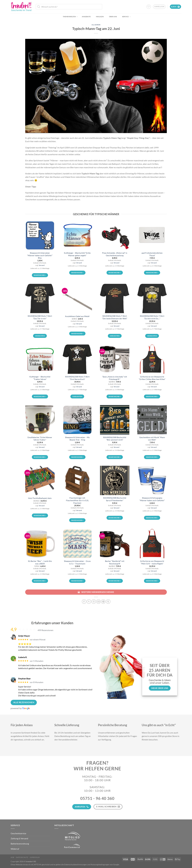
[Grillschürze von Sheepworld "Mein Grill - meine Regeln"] (152, 544)
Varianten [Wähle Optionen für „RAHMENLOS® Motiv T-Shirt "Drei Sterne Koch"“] (77, 396)
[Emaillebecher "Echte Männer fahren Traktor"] (40, 420)
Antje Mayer (24, 636)
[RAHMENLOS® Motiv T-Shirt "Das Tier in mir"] (40, 298)
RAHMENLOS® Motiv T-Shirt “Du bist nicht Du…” (152, 317)
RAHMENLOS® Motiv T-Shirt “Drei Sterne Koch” (77, 378)
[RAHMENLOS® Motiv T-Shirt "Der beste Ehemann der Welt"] (115, 298)
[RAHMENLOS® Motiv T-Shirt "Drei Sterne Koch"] (77, 359)
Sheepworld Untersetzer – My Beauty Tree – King (77, 439)
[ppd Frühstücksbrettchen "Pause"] (152, 235)
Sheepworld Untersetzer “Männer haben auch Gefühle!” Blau (40, 255)
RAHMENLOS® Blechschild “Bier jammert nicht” (115, 439)
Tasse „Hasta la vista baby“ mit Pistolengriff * (115, 378)
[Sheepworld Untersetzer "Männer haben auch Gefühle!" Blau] (40, 235)
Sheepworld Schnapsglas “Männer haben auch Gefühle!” (152, 499)
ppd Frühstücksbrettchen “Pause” (152, 254)
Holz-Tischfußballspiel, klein (40, 498)
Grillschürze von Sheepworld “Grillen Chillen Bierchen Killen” (152, 378)
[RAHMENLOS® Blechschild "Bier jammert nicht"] (115, 420)
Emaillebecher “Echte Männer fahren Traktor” (40, 439)
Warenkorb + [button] (40, 275)
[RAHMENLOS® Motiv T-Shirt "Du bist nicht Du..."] (152, 298)
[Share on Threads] (94, 602)
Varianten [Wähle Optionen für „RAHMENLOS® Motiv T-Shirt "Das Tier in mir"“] (40, 336)
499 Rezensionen (45, 630)
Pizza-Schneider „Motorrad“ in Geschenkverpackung (115, 254)
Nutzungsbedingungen (100, 864)
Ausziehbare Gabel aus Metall (77, 316)
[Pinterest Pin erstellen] (103, 602)
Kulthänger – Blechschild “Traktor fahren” (40, 378)
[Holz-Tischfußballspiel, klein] (40, 480)
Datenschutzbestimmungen (75, 864)
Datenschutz (22, 857)
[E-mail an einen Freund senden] (98, 602)
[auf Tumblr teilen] (108, 602)
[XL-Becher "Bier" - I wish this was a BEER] (40, 544)
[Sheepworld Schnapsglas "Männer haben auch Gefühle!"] (152, 480)
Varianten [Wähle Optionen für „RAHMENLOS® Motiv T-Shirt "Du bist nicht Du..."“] (152, 336)
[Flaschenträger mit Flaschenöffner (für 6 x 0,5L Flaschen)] (77, 480)
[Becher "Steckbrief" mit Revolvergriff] (115, 544)
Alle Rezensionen (24, 702)
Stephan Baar (24, 678)
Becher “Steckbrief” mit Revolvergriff (115, 562)
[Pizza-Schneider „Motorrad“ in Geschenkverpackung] (115, 235)
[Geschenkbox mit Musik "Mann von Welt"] (152, 420)
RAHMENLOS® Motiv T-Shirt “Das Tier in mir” (40, 317)
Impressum (35, 857)
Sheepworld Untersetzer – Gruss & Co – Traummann (77, 562)
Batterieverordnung (20, 844)
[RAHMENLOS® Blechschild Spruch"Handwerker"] (115, 480)
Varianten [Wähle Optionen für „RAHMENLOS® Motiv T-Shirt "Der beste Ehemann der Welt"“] (115, 336)
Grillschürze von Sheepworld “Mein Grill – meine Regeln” (152, 562)
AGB (12, 857)
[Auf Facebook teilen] (84, 602)
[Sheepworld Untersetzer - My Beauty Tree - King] (77, 420)
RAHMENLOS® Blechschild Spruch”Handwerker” (115, 499)
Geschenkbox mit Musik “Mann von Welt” (152, 439)
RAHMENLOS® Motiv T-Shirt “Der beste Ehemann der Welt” (115, 317)
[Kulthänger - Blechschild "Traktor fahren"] (40, 359)
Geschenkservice (18, 833)
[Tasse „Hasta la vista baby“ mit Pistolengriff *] (115, 359)
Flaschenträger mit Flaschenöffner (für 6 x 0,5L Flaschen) (77, 500)
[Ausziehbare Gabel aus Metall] (77, 298)
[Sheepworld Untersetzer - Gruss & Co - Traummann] (77, 544)
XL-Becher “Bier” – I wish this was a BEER (40, 562)
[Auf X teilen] (89, 602)
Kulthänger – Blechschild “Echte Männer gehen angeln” (77, 254)
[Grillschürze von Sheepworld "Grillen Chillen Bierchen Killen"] (152, 359)
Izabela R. (23, 657)
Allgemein (96, 25)
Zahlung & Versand (19, 838)
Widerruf (15, 849)
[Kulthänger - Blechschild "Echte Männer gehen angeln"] (77, 235)
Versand (42, 265)
